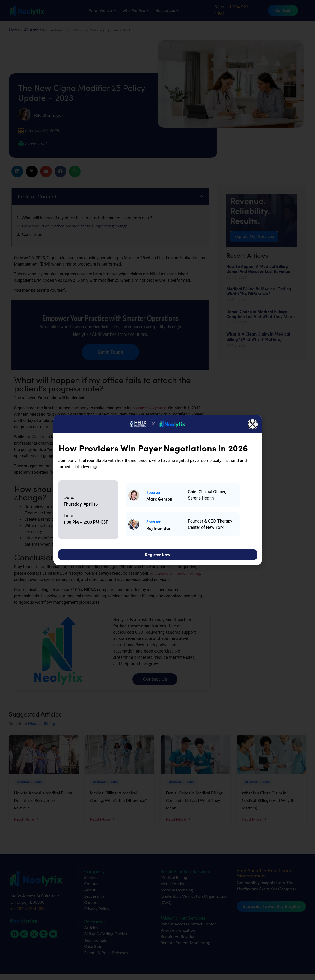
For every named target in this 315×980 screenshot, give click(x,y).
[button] (253, 424)
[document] (157, 490)
